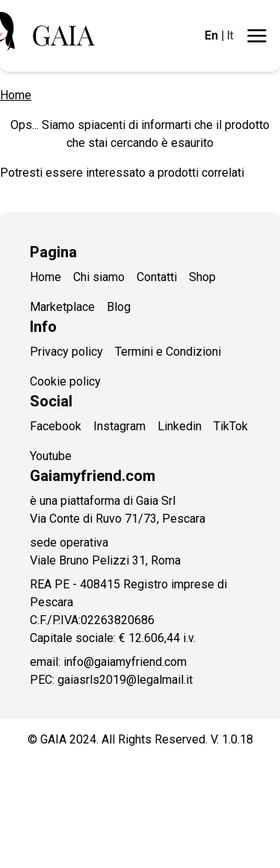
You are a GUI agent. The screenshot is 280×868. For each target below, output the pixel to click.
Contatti (157, 277)
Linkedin (180, 426)
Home (16, 95)
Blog (119, 307)
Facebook (56, 426)
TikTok (231, 426)
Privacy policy (66, 352)
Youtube (51, 456)
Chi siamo (99, 277)
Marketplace (62, 307)
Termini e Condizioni (168, 352)
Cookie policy (65, 381)
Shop (202, 277)
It (230, 35)
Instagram (119, 426)
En (211, 35)
